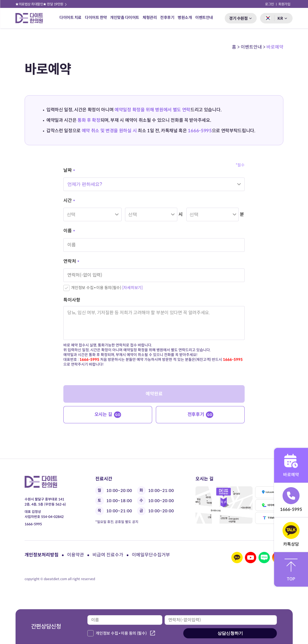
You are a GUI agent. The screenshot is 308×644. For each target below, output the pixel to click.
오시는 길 (108, 415)
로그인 (270, 4)
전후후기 (167, 18)
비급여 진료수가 (108, 555)
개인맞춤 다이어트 (125, 18)
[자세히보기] (133, 288)
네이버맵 (269, 505)
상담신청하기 (230, 633)
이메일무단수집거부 (151, 555)
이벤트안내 (204, 18)
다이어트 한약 (96, 18)
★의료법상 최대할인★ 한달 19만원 (41, 4)
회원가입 (285, 4)
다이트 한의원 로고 (31, 18)
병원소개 (185, 18)
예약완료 (154, 394)
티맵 (269, 518)
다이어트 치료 (70, 18)
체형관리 (150, 18)
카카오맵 (269, 492)
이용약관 (76, 555)
